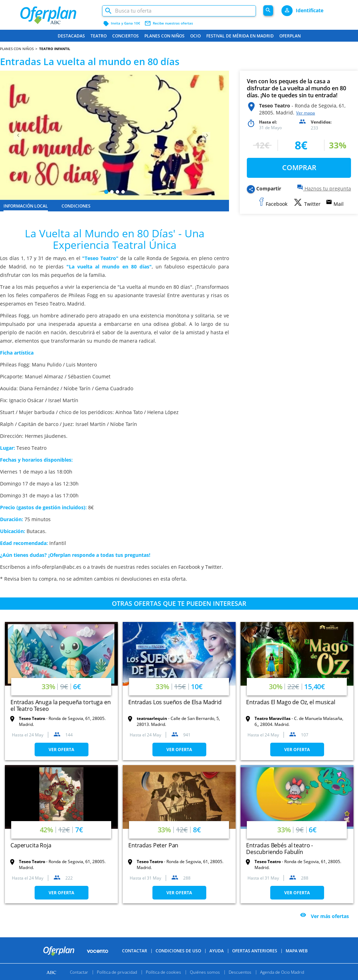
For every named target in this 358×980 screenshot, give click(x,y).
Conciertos (126, 36)
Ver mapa (306, 113)
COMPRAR (299, 167)
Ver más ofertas (330, 916)
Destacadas (71, 36)
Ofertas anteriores (255, 951)
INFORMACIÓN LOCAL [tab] (26, 206)
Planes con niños (164, 36)
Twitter (213, 567)
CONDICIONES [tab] (76, 206)
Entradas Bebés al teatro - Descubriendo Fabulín (280, 849)
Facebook (189, 567)
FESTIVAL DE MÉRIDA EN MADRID (240, 36)
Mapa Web (297, 951)
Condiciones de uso (178, 951)
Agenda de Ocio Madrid (282, 972)
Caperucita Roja (31, 845)
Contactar (135, 951)
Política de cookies (163, 972)
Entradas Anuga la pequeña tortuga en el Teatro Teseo (61, 705)
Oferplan (290, 36)
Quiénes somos (205, 972)
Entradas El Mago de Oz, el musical (291, 702)
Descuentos (240, 972)
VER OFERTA (61, 750)
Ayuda (217, 951)
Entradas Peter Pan (153, 845)
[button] (17, 135)
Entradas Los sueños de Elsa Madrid (175, 702)
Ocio (195, 36)
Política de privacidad (117, 972)
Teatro (99, 36)
